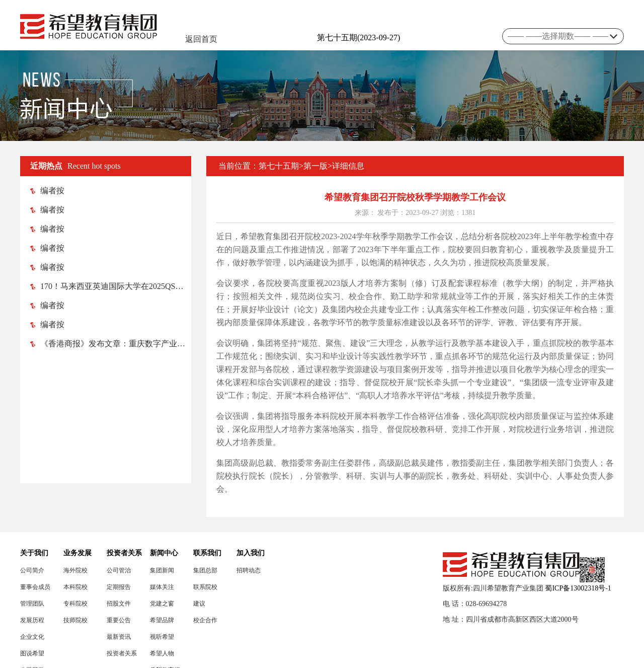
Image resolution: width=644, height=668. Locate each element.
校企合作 (205, 620)
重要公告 (119, 620)
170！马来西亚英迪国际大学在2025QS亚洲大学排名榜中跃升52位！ (111, 286)
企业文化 (32, 637)
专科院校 (75, 604)
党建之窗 (162, 604)
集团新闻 (162, 570)
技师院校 (75, 620)
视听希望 (162, 637)
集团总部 (205, 570)
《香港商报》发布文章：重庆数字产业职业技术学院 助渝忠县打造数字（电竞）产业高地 (111, 344)
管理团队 (32, 604)
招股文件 (119, 604)
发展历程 (32, 620)
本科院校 (75, 587)
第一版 (315, 166)
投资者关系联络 (122, 654)
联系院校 (205, 587)
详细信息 (348, 166)
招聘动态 (249, 570)
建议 (199, 604)
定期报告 (119, 587)
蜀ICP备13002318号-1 (578, 588)
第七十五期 (279, 166)
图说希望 (32, 653)
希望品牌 (162, 620)
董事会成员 (35, 587)
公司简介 (32, 570)
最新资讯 (119, 637)
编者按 (47, 191)
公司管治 (119, 570)
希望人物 (162, 653)
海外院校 (75, 570)
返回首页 (201, 39)
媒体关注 (162, 587)
